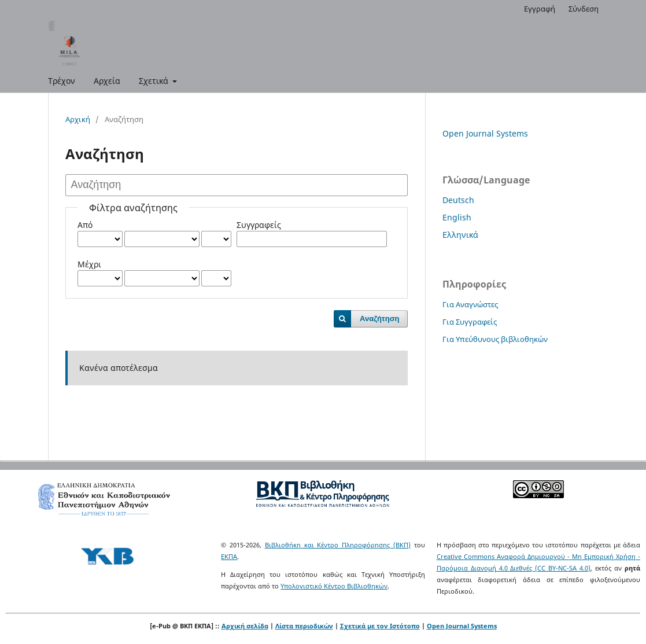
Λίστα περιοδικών (304, 626)
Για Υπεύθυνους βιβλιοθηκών (495, 339)
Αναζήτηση (379, 319)
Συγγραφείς (259, 225)
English (457, 217)
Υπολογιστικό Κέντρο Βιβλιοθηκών (334, 586)
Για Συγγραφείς (470, 322)
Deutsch (458, 200)
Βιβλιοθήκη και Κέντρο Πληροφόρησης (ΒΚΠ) (338, 545)
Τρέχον (62, 81)
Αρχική (78, 119)
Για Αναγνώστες (470, 304)
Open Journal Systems (485, 133)
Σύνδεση (584, 9)
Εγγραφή (540, 9)
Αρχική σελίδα (245, 626)
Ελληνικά (460, 235)
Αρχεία (107, 81)
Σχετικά (155, 81)
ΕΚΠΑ (229, 556)
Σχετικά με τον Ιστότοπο (380, 626)
